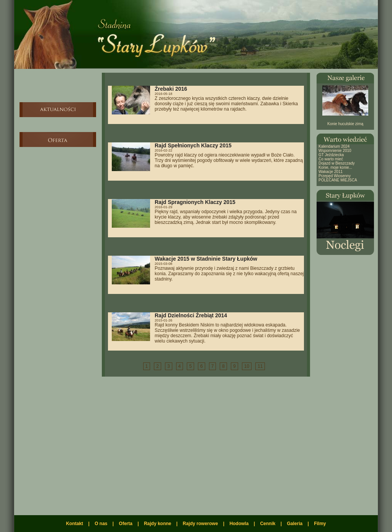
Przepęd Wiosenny (335, 176)
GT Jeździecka (331, 155)
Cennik (268, 524)
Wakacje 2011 (331, 172)
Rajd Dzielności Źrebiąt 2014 (191, 315)
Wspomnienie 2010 (335, 151)
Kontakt (74, 524)
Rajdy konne (158, 524)
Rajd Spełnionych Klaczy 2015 (193, 145)
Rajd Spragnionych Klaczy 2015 (195, 202)
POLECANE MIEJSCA (338, 180)
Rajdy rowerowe (200, 524)
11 (260, 366)
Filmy (320, 524)
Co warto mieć (331, 159)
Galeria (295, 524)
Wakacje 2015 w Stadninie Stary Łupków (206, 259)
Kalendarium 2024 (334, 146)
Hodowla (239, 524)
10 (247, 366)
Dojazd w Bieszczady (336, 163)
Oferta (126, 524)
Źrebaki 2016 (171, 89)
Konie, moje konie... (335, 167)
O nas (101, 524)
